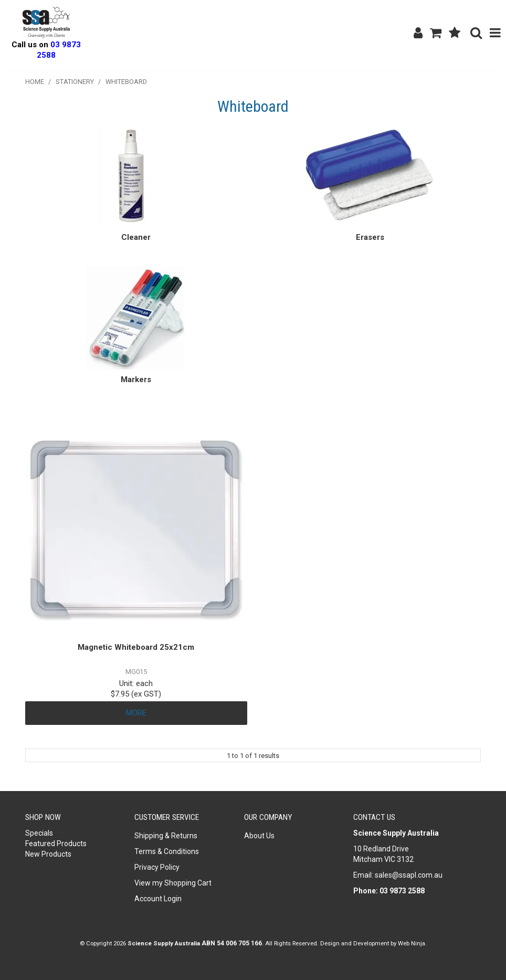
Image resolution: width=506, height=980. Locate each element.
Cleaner (136, 237)
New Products (48, 854)
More (136, 713)
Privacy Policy (157, 867)
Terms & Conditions (167, 851)
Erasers (370, 237)
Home (35, 82)
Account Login (158, 899)
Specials (39, 833)
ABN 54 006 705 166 (232, 943)
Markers (136, 380)
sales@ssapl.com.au (409, 875)
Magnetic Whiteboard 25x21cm (136, 647)
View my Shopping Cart (173, 883)
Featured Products (56, 844)
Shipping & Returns (166, 836)
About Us (259, 836)
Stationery (75, 82)
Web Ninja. (412, 943)
